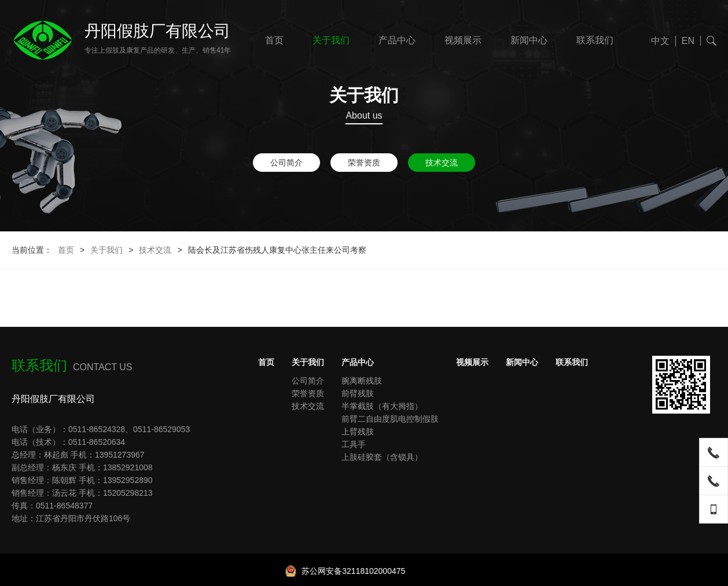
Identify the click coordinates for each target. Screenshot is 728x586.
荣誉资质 (364, 163)
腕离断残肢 (362, 381)
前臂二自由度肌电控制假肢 (390, 419)
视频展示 (463, 40)
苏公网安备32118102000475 (345, 571)
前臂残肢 (358, 393)
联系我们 (595, 40)
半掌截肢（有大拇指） (382, 406)
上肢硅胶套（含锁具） (382, 457)
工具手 (354, 444)
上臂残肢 (358, 432)
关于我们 (331, 40)
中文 (660, 41)
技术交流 (442, 163)
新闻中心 (529, 40)
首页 (274, 40)
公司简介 (286, 163)
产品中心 (397, 40)
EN (688, 41)
